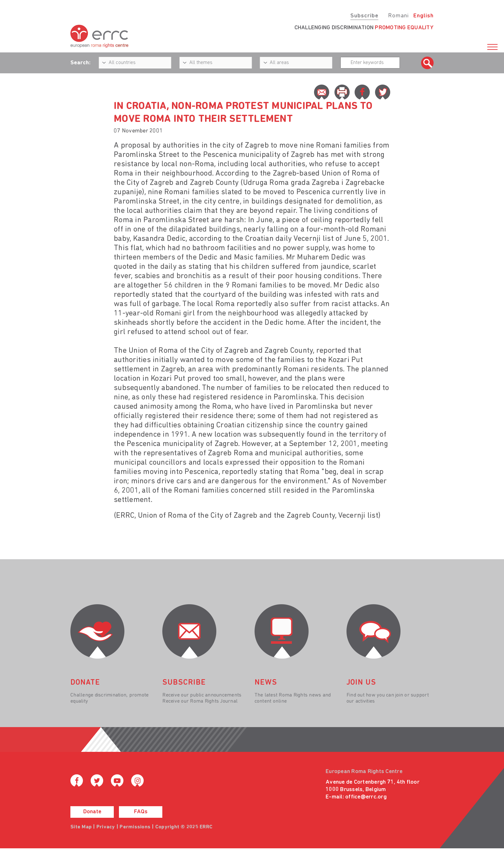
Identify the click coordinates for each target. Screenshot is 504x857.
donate (85, 683)
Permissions (135, 827)
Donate (92, 812)
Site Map (81, 827)
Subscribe (364, 16)
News (266, 683)
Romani (398, 16)
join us (361, 683)
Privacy (106, 827)
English (423, 16)
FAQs (141, 812)
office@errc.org (366, 797)
